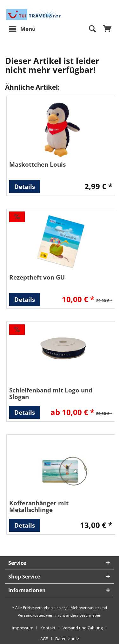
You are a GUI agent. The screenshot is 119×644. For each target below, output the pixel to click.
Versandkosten (31, 615)
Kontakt (48, 628)
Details (25, 187)
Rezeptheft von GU (37, 277)
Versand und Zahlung (83, 628)
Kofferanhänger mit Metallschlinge (39, 506)
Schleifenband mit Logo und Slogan (51, 393)
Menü (22, 28)
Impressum (23, 628)
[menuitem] (22, 29)
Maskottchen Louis (37, 164)
